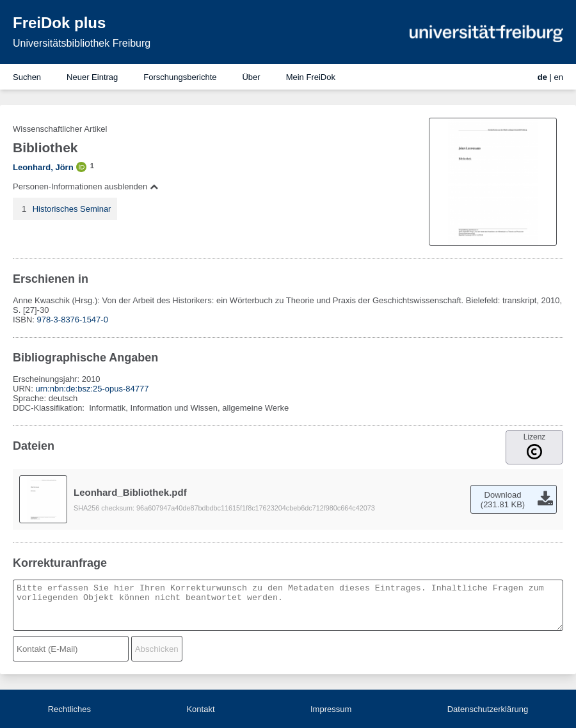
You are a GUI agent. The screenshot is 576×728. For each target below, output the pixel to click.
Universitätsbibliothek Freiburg (82, 43)
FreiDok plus (59, 23)
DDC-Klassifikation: (50, 408)
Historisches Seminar (72, 209)
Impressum (331, 709)
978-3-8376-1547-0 (73, 320)
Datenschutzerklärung (488, 709)
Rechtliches (69, 709)
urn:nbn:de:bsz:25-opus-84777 (92, 389)
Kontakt (200, 709)
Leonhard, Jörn (43, 167)
